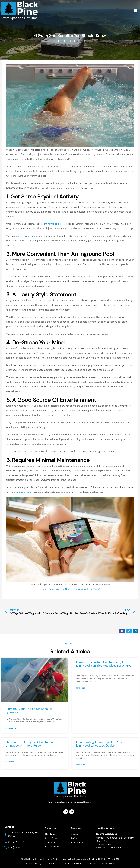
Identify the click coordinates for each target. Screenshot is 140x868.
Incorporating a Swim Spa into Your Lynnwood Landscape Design (99, 744)
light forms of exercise (55, 224)
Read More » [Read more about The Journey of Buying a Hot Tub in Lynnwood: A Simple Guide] (11, 762)
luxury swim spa (22, 492)
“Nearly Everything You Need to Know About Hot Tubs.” (70, 589)
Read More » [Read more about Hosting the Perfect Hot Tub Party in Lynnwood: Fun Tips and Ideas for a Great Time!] (81, 688)
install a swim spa (25, 236)
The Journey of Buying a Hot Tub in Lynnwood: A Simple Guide (29, 744)
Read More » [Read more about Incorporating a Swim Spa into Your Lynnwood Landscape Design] (81, 765)
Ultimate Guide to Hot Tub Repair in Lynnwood (29, 711)
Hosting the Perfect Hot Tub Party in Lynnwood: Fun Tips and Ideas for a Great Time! (104, 666)
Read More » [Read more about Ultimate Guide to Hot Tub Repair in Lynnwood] (11, 728)
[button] (136, 10)
